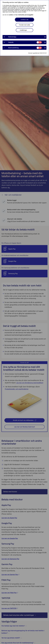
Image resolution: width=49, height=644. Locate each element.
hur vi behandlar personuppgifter (24, 15)
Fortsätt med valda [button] (24, 25)
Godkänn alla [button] (25, 20)
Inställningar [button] (23, 30)
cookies (11, 15)
